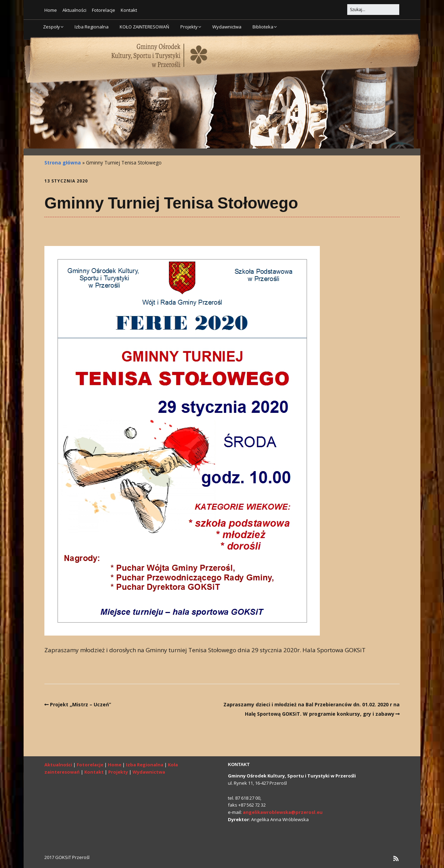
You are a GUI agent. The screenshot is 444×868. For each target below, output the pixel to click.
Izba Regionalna (92, 27)
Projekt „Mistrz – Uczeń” (80, 704)
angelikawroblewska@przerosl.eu (283, 812)
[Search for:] (373, 10)
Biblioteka (263, 27)
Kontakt (129, 10)
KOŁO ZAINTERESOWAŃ (144, 27)
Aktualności (74, 10)
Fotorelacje (104, 10)
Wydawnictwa (227, 27)
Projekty (189, 27)
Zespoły (52, 27)
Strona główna (63, 163)
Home (51, 10)
